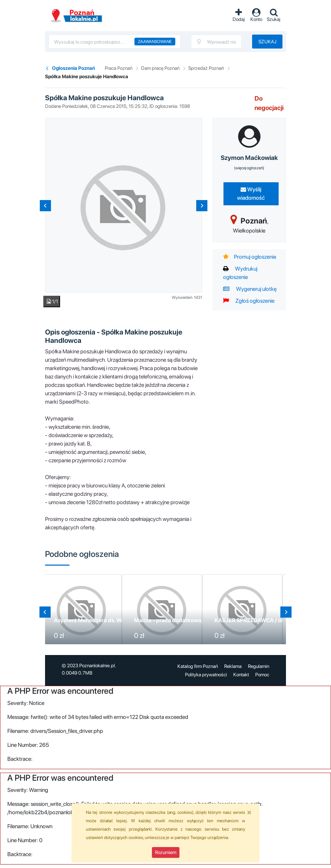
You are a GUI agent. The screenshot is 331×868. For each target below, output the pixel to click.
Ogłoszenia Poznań (73, 68)
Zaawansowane (155, 42)
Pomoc (262, 675)
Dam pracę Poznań (160, 68)
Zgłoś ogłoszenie (249, 301)
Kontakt (241, 675)
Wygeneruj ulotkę (250, 289)
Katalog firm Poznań (198, 666)
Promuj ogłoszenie (250, 257)
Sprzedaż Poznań (206, 68)
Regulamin (259, 666)
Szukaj (267, 42)
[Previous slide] (45, 206)
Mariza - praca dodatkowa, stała (175, 620)
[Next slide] (202, 206)
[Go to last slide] (45, 612)
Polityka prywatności (206, 675)
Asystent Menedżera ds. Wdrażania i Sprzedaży (114, 620)
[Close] (249, 812)
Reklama (233, 666)
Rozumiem (166, 852)
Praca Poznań (119, 68)
